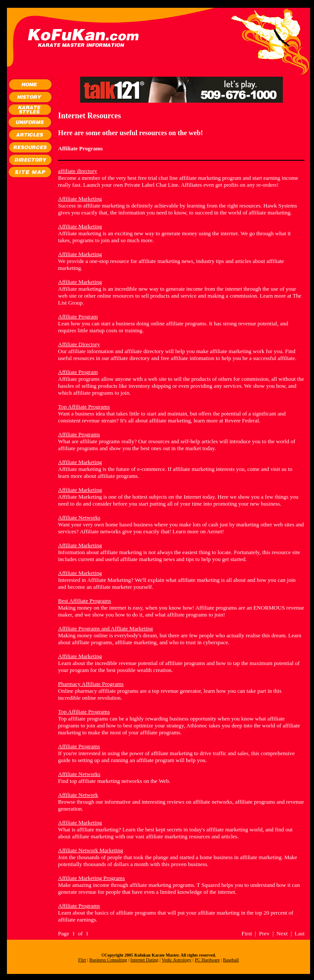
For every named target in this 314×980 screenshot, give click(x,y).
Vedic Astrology (176, 960)
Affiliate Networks (79, 518)
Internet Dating (144, 960)
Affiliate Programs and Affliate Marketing (105, 628)
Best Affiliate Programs (85, 601)
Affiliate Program (78, 316)
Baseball (231, 960)
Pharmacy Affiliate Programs (91, 684)
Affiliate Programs (79, 434)
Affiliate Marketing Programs (91, 878)
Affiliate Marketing (80, 199)
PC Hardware (207, 960)
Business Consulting (108, 960)
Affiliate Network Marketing (91, 850)
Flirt (82, 960)
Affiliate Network (78, 795)
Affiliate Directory (79, 344)
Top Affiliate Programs (84, 407)
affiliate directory (78, 171)
